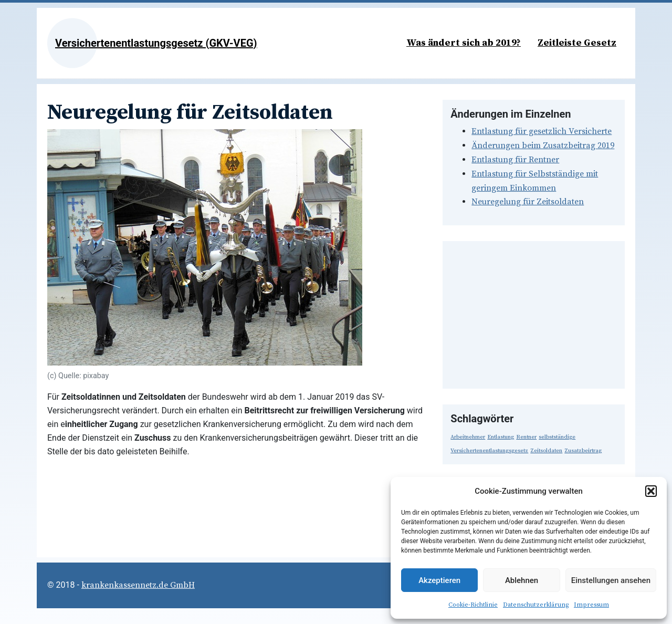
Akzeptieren (439, 580)
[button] (651, 491)
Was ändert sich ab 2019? (464, 43)
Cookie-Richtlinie (473, 605)
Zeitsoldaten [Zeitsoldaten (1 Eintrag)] (546, 451)
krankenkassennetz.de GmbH (138, 585)
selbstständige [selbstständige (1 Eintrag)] (557, 437)
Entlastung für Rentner (515, 160)
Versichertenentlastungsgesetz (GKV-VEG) (156, 43)
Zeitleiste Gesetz (577, 43)
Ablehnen (522, 580)
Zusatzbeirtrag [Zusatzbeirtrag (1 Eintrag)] (583, 451)
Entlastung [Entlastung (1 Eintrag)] (501, 437)
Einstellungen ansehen (611, 580)
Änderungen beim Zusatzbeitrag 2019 (543, 145)
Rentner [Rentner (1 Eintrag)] (526, 437)
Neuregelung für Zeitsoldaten (528, 202)
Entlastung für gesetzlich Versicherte (542, 131)
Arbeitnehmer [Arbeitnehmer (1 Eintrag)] (468, 437)
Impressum (591, 605)
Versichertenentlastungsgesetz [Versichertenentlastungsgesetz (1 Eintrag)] (489, 451)
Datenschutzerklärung (536, 605)
